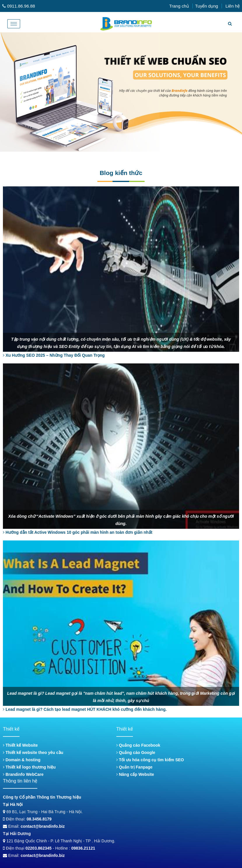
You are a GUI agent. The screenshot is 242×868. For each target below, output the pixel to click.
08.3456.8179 (39, 819)
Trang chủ (179, 6)
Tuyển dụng (207, 6)
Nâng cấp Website (135, 774)
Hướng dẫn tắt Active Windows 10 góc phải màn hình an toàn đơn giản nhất (78, 532)
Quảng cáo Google (136, 752)
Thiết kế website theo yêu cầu (33, 752)
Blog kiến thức (121, 173)
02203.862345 (38, 848)
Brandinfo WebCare (23, 774)
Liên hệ (233, 6)
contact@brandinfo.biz (43, 826)
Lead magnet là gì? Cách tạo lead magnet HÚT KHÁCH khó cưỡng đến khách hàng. (85, 709)
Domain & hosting (22, 760)
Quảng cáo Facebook (138, 745)
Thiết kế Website (20, 745)
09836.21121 (83, 848)
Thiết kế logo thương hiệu (29, 767)
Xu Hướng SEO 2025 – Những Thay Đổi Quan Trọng (54, 355)
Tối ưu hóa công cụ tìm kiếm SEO (150, 760)
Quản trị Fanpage (134, 767)
